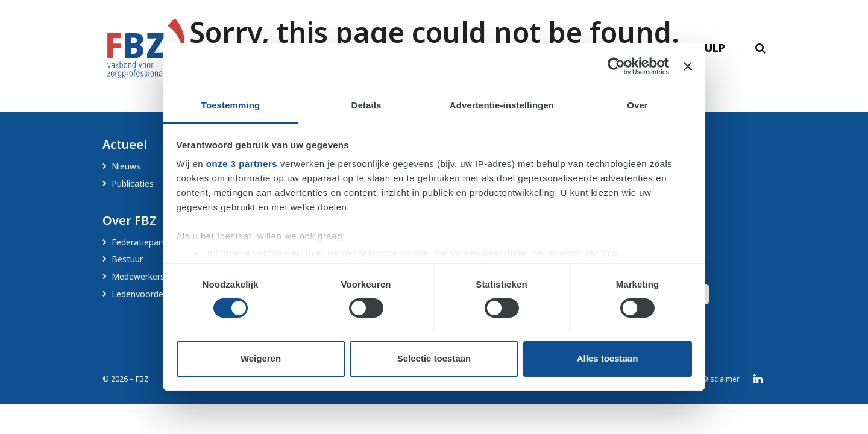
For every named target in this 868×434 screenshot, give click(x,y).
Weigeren (261, 358)
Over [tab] (637, 105)
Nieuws (126, 166)
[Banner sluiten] (688, 66)
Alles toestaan (608, 358)
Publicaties (133, 184)
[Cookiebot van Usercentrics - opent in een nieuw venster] (616, 66)
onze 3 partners (242, 164)
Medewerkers (138, 276)
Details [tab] (366, 105)
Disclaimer (721, 379)
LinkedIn (758, 380)
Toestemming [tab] (231, 105)
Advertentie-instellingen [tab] (502, 105)
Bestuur (127, 259)
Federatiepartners (147, 242)
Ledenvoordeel (141, 294)
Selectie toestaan (434, 358)
